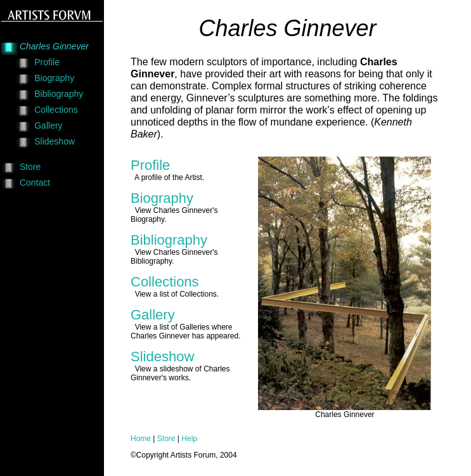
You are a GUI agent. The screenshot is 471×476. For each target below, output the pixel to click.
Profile (47, 62)
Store (30, 167)
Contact (35, 183)
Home (141, 439)
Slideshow (55, 141)
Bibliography (59, 94)
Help (189, 439)
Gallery (48, 125)
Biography (54, 78)
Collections (56, 110)
